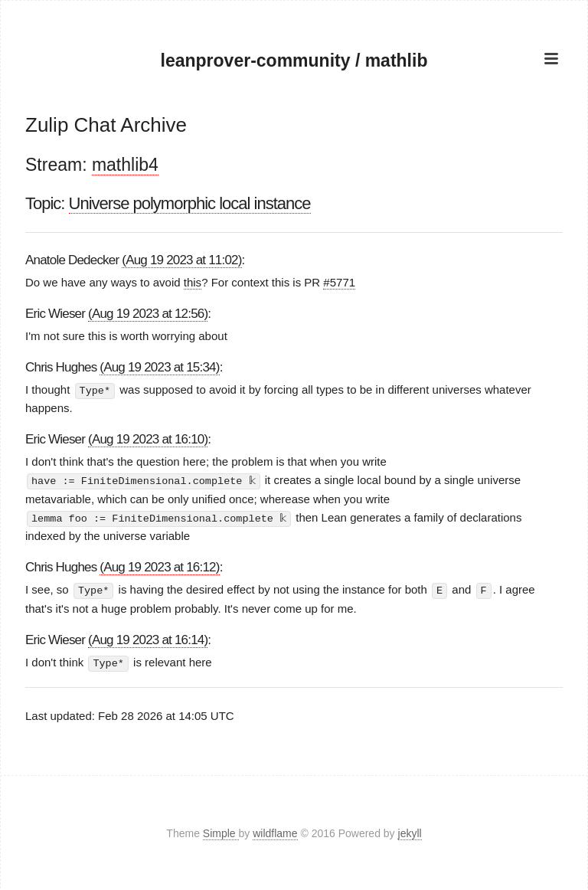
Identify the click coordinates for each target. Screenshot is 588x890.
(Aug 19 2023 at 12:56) (148, 314)
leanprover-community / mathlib (294, 61)
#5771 (339, 282)
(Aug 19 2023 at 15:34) (159, 367)
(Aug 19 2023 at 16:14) (148, 638)
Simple (221, 832)
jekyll (410, 832)
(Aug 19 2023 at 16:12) (159, 566)
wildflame (275, 832)
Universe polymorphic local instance (190, 203)
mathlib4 (125, 165)
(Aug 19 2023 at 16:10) (148, 439)
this (193, 282)
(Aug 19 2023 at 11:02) (181, 260)
